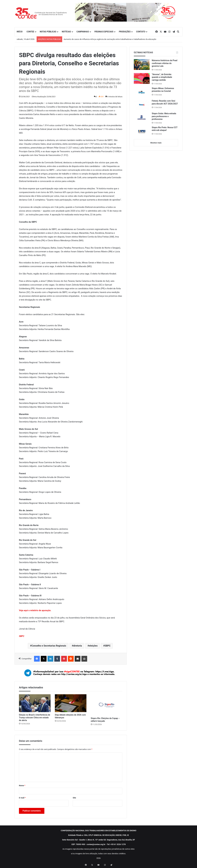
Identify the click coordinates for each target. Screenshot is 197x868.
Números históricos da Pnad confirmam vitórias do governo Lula (165, 63)
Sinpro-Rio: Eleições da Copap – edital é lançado (105, 720)
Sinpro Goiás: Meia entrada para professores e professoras (164, 116)
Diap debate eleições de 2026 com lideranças (70, 716)
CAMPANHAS (83, 32)
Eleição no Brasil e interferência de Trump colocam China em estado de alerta (35, 718)
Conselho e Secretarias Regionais (49, 646)
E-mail (22, 798)
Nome (22, 786)
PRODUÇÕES (125, 32)
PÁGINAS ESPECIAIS (104, 32)
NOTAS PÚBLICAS (48, 32)
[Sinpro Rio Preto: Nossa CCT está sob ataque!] (142, 132)
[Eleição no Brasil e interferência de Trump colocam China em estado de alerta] (35, 703)
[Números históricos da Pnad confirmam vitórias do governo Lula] (142, 65)
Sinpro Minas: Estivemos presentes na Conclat (163, 90)
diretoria (78, 646)
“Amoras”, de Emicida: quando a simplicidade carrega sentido (162, 77)
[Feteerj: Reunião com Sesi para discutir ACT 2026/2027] (142, 105)
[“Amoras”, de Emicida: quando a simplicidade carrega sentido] (142, 78)
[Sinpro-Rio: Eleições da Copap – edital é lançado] (107, 705)
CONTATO (141, 32)
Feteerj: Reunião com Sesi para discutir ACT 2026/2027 (165, 102)
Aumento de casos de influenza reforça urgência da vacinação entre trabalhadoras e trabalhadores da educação (110, 39)
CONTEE (30, 32)
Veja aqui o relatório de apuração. (35, 610)
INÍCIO (20, 32)
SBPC (108, 646)
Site (74, 798)
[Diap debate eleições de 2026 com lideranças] (71, 703)
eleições (93, 646)
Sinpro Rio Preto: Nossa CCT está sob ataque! (165, 129)
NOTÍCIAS (66, 32)
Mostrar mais (156, 143)
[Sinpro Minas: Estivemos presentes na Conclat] (142, 92)
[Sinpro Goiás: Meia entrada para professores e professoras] (142, 118)
